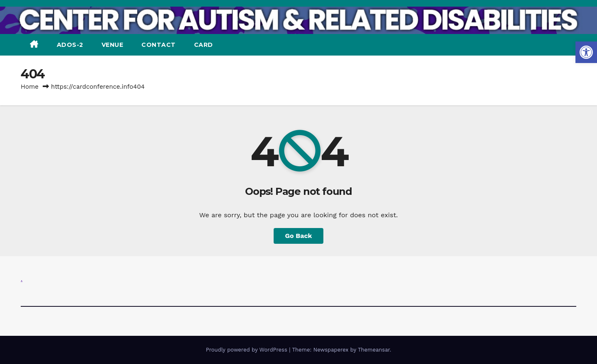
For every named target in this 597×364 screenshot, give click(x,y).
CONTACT (159, 45)
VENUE (113, 45)
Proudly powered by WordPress (247, 350)
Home (30, 87)
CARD (204, 45)
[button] (586, 52)
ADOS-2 (70, 45)
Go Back (299, 236)
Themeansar (374, 350)
